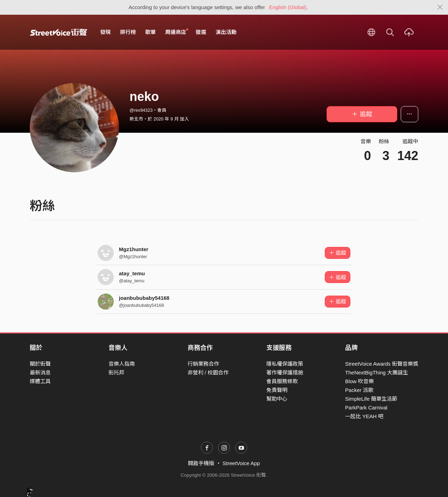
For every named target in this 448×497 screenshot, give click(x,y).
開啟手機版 (201, 463)
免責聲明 (277, 390)
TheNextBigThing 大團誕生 (377, 372)
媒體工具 (40, 381)
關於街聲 (40, 364)
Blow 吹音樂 (359, 381)
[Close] (440, 7)
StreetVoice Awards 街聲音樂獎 (382, 364)
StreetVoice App (241, 463)
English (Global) (288, 7)
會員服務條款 (282, 381)
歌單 (150, 32)
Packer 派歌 (359, 390)
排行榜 (128, 32)
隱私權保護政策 (285, 364)
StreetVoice (59, 32)
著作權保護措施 (285, 372)
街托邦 (116, 372)
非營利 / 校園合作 (208, 372)
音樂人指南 (122, 364)
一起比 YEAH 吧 (364, 416)
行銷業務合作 (203, 364)
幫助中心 (277, 399)
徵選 (201, 32)
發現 (105, 32)
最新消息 (40, 372)
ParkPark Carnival (366, 408)
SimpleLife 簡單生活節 (371, 399)
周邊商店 (177, 32)
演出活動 (226, 32)
